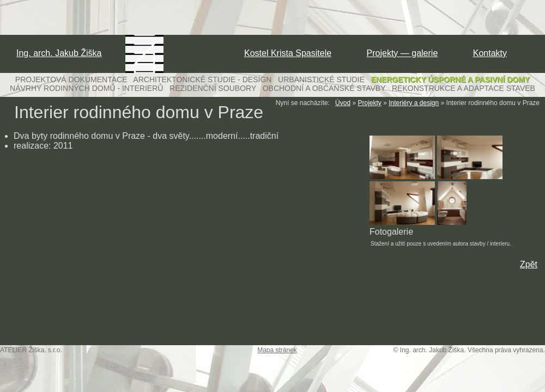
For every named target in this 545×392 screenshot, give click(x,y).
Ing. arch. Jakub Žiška (59, 53)
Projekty (369, 103)
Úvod (343, 103)
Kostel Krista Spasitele (288, 53)
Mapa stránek (277, 350)
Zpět (529, 264)
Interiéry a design (414, 103)
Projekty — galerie (402, 53)
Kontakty (490, 53)
